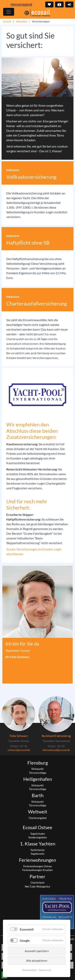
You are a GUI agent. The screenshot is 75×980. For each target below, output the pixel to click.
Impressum (45, 970)
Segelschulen (38, 834)
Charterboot (37, 883)
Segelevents (38, 854)
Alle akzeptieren (37, 961)
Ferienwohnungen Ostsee (38, 866)
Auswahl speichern (37, 951)
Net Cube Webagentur (38, 886)
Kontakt (59, 5)
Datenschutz (29, 970)
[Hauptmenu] (9, 12)
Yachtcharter (38, 850)
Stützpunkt (37, 769)
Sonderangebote (38, 837)
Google (25, 940)
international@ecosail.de (56, 750)
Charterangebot (38, 818)
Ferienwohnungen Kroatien (37, 870)
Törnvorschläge (38, 773)
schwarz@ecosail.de (19, 750)
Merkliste (49, 5)
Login (69, 5)
